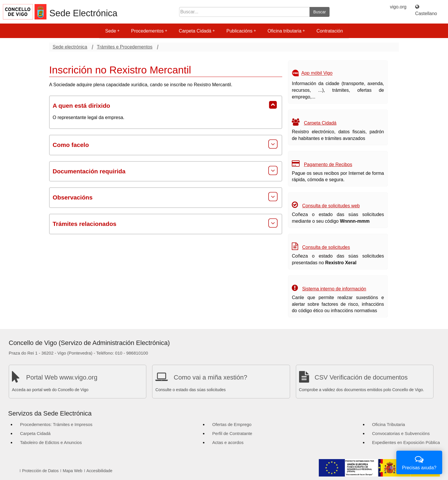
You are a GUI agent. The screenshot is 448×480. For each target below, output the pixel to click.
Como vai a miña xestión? (210, 377)
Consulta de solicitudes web (331, 206)
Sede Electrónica (83, 13)
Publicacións (241, 31)
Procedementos (149, 31)
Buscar (320, 12)
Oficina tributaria (286, 31)
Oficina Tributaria (389, 424)
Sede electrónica (70, 47)
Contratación (330, 31)
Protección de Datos (40, 471)
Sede (112, 31)
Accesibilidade (100, 471)
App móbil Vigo (317, 73)
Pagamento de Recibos (328, 165)
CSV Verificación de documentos (361, 377)
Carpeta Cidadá (197, 31)
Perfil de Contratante (232, 433)
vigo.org (398, 7)
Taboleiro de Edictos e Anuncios (51, 442)
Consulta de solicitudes (326, 247)
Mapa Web (72, 471)
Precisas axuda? (419, 462)
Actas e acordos (228, 442)
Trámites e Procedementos (125, 47)
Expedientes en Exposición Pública (406, 442)
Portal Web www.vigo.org (62, 377)
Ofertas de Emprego (232, 424)
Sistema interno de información (334, 289)
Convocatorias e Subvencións (401, 433)
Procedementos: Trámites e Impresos (56, 424)
